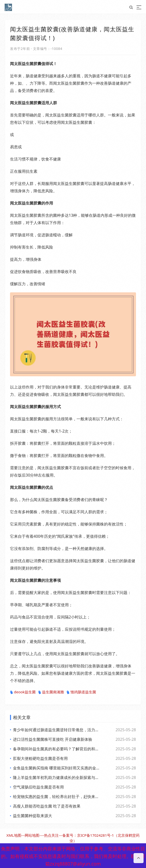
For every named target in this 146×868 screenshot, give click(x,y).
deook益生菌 (23, 692)
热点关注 (51, 835)
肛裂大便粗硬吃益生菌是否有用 (40, 758)
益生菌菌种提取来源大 (33, 816)
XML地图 (14, 835)
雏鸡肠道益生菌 (81, 692)
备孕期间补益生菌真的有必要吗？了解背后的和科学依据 (57, 749)
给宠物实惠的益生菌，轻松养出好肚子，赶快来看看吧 (57, 797)
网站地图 (32, 835)
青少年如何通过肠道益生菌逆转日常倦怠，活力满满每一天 (57, 730)
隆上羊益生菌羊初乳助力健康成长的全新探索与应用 (57, 777)
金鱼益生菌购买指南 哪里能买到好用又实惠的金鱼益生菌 (57, 768)
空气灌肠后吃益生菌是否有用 (38, 787)
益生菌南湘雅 (51, 692)
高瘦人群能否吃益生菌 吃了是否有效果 (47, 806)
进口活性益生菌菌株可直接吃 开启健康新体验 (53, 739)
